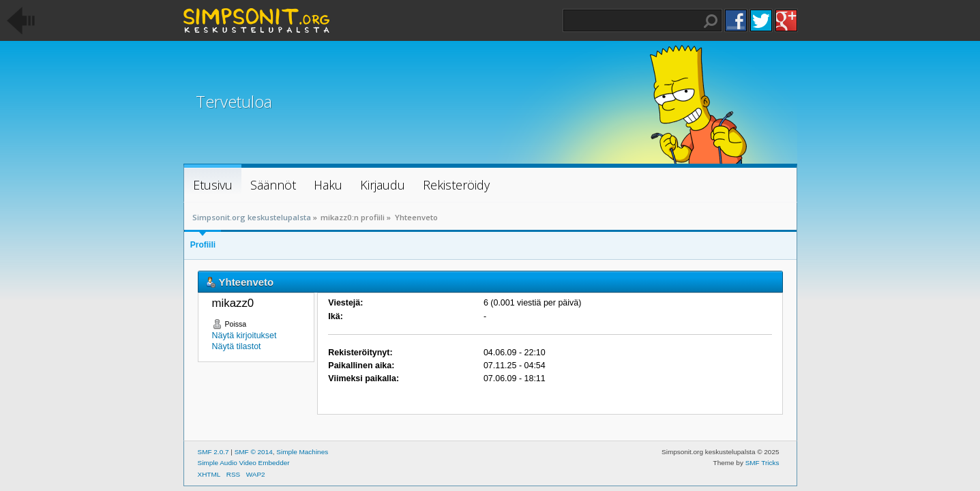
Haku (711, 21)
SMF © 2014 (254, 452)
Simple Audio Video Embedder (244, 463)
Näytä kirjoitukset (244, 336)
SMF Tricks (762, 463)
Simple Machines (302, 452)
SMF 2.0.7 (213, 452)
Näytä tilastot (237, 346)
